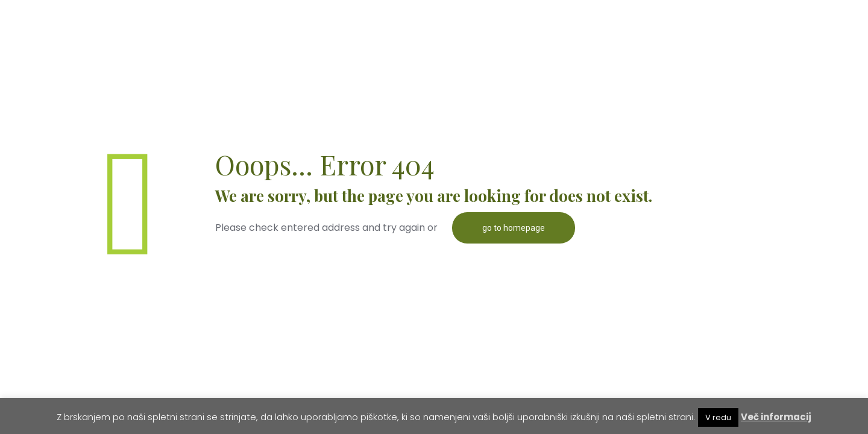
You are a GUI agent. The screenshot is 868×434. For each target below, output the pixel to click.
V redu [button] (718, 417)
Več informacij (776, 417)
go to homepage (514, 228)
